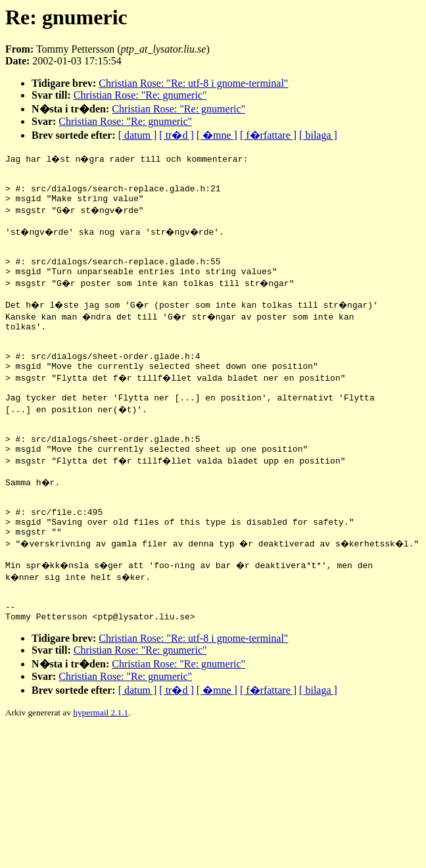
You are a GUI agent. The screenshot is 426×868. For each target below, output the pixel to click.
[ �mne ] (217, 135)
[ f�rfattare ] (268, 135)
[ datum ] (138, 135)
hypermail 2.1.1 (101, 776)
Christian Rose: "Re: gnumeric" (140, 95)
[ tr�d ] (176, 135)
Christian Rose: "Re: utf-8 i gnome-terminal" (193, 83)
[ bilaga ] (318, 135)
